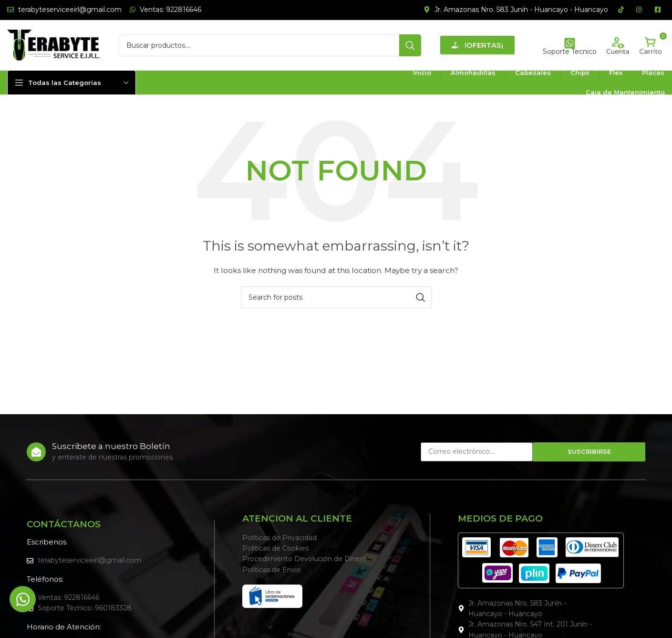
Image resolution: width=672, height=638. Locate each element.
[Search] (270, 45)
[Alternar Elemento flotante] (23, 599)
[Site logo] (53, 44)
